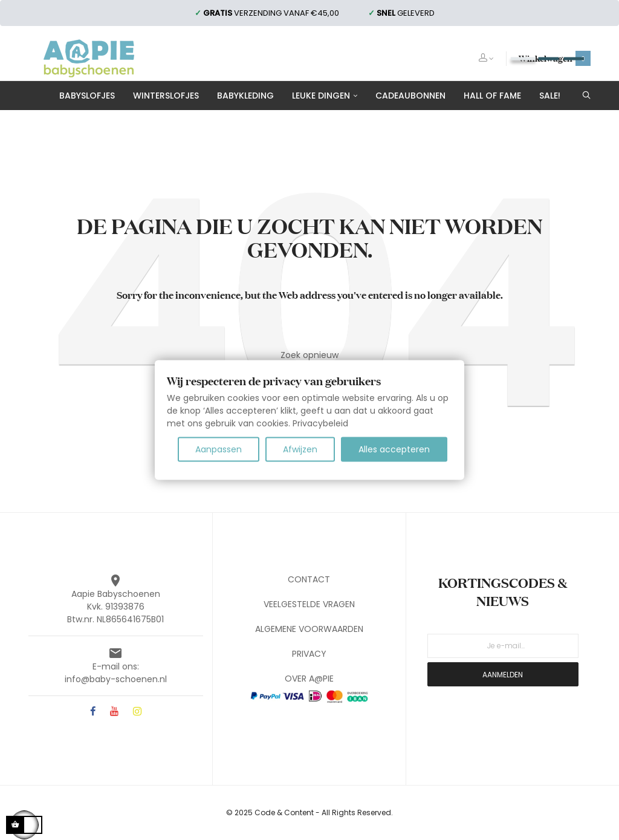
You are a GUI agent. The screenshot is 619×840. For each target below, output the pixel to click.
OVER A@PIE (309, 679)
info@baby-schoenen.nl (116, 679)
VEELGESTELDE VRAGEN (309, 604)
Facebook (93, 712)
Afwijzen (300, 449)
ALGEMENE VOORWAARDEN (309, 629)
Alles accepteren (394, 449)
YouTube (114, 712)
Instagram (137, 712)
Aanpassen (219, 449)
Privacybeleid (320, 423)
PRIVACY (309, 654)
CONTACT (309, 579)
